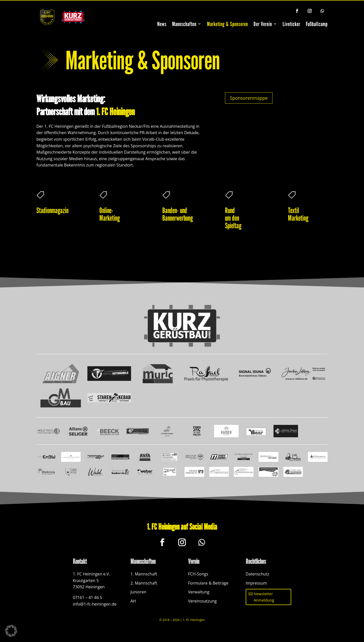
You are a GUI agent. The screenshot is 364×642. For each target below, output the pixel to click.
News (162, 24)
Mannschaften (184, 24)
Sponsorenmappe (249, 98)
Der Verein (263, 24)
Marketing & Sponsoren (227, 24)
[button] (11, 631)
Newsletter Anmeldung (264, 597)
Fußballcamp (317, 24)
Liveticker (291, 24)
